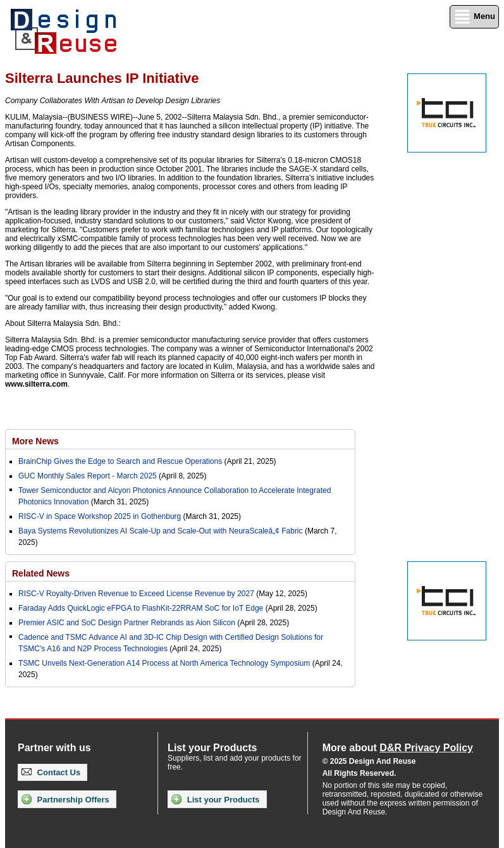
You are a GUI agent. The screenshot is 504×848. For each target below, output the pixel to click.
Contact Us (51, 772)
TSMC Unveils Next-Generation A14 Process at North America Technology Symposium (164, 663)
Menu (474, 17)
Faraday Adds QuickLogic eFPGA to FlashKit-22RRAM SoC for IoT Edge (141, 608)
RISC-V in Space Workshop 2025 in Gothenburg (100, 516)
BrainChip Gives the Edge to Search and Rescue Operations (120, 461)
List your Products (215, 799)
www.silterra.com (36, 384)
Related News (41, 573)
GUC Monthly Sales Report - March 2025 (88, 476)
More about (398, 748)
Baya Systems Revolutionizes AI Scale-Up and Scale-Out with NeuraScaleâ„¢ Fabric (161, 531)
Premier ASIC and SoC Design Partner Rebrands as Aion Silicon (128, 623)
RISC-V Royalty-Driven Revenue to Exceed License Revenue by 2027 (136, 594)
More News (35, 441)
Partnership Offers (65, 799)
